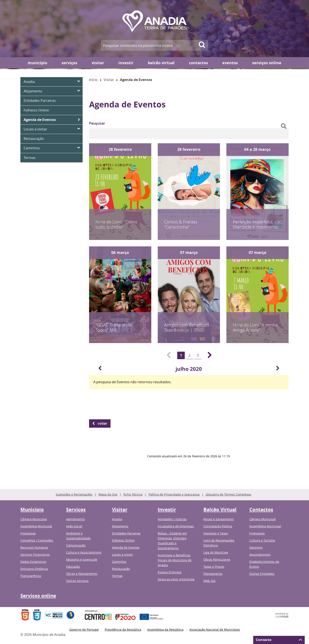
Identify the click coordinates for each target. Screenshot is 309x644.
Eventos (230, 63)
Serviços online (267, 63)
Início (93, 80)
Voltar (102, 423)
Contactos (198, 63)
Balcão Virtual (161, 63)
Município (37, 63)
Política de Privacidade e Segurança (174, 494)
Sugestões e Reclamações (74, 494)
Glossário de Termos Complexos (228, 494)
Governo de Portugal (84, 630)
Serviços (69, 63)
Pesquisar (97, 123)
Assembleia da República (165, 630)
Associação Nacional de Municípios (215, 630)
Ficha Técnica (133, 494)
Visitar (98, 63)
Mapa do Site (108, 494)
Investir (126, 63)
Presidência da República (123, 630)
